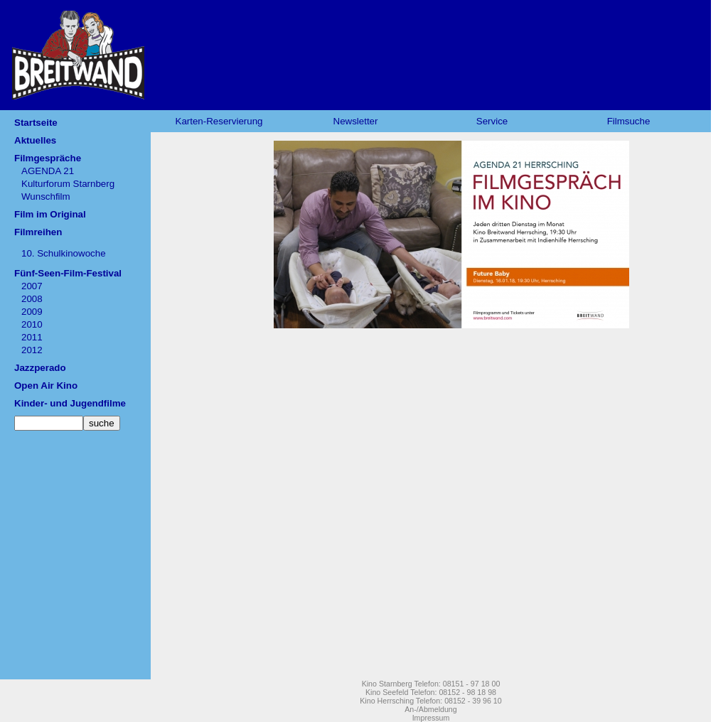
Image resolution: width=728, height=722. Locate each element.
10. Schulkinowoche (64, 253)
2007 (32, 286)
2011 (32, 337)
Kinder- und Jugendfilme (70, 403)
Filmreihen (38, 232)
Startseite (36, 123)
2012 (32, 350)
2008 (32, 299)
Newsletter (356, 121)
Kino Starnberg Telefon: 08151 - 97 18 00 (431, 684)
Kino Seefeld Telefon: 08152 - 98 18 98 (431, 692)
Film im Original (50, 214)
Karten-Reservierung (219, 121)
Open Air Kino (46, 386)
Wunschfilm (46, 196)
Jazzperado (40, 368)
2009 (32, 312)
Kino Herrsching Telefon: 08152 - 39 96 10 (430, 701)
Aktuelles (35, 140)
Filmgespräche (48, 158)
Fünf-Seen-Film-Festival (68, 273)
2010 (32, 324)
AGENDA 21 (48, 171)
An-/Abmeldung (430, 709)
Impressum (431, 718)
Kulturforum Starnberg (68, 184)
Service (492, 121)
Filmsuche (629, 121)
